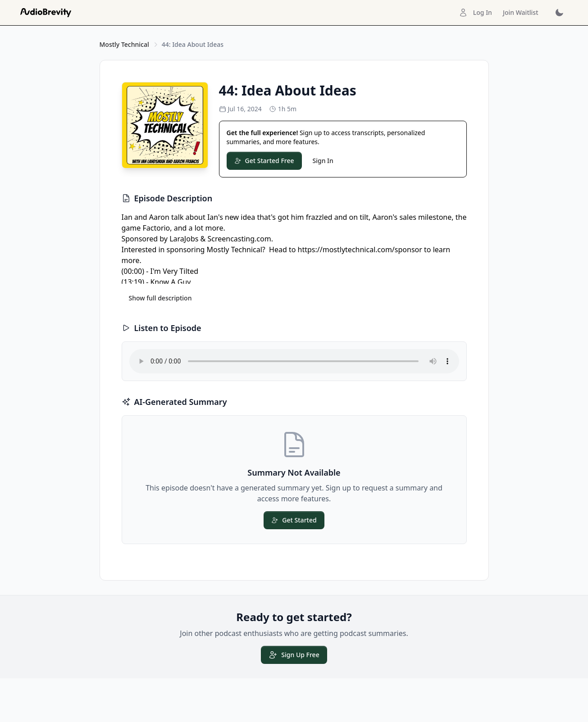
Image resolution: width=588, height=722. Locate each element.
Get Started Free (264, 161)
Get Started (294, 520)
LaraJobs (184, 239)
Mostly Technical (124, 44)
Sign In (323, 161)
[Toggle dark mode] (559, 13)
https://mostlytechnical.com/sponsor (360, 250)
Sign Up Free (294, 655)
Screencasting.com (239, 239)
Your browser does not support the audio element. (294, 361)
